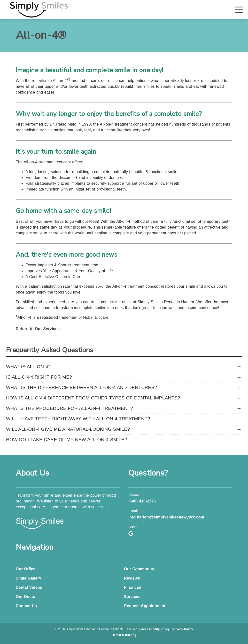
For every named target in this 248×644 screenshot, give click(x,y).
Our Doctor (26, 597)
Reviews (132, 578)
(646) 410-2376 (142, 501)
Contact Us (26, 606)
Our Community (139, 569)
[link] (39, 10)
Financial (133, 587)
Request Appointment (145, 606)
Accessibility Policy (155, 629)
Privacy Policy (183, 629)
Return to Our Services (38, 329)
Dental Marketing (124, 635)
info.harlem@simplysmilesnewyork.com (166, 517)
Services (132, 597)
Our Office (26, 569)
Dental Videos (29, 587)
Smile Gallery (28, 578)
